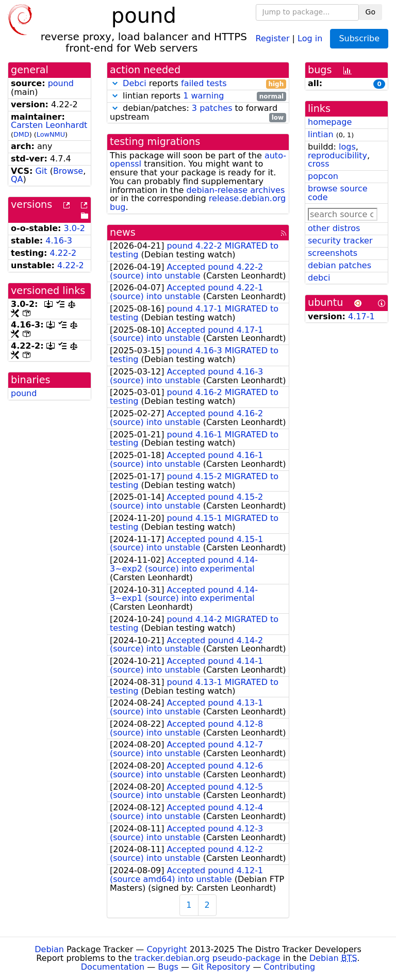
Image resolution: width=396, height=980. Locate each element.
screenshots (333, 253)
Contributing (290, 967)
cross (318, 164)
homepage (330, 122)
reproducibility (337, 156)
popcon (323, 176)
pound (61, 83)
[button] (115, 83)
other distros (334, 228)
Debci (135, 83)
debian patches (340, 265)
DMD (21, 134)
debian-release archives (235, 190)
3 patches (212, 108)
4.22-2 (63, 253)
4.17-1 (361, 316)
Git (41, 171)
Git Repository (221, 967)
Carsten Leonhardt (49, 125)
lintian (321, 134)
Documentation (113, 967)
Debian (49, 949)
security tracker (340, 241)
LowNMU (51, 134)
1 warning (203, 96)
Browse (68, 171)
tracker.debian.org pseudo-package (208, 958)
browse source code (338, 193)
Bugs (168, 967)
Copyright (167, 949)
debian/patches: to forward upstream (198, 113)
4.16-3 (59, 241)
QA (17, 179)
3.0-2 (75, 228)
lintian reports (198, 96)
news (123, 232)
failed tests (204, 83)
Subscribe (359, 38)
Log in (310, 38)
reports (198, 84)
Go (370, 12)
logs (347, 147)
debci (319, 278)
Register (273, 38)
